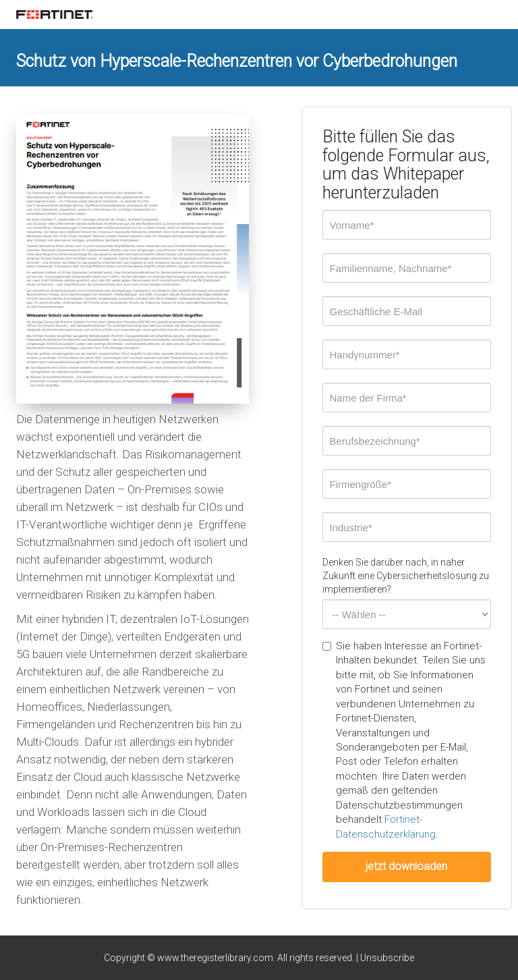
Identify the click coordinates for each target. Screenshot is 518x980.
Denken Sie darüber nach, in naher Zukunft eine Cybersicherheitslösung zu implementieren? (406, 576)
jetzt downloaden (406, 866)
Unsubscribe (387, 958)
